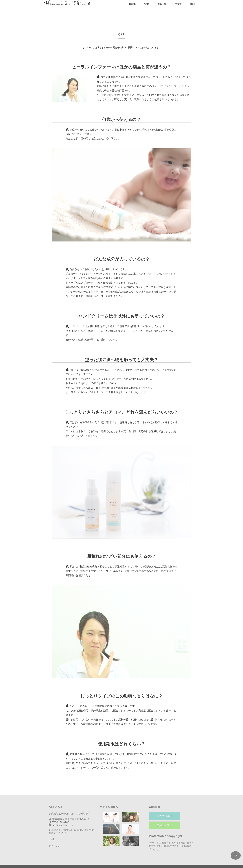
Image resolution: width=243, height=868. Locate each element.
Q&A (193, 4)
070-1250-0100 (61, 815)
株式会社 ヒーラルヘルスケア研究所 (119, 863)
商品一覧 (162, 4)
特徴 (146, 4)
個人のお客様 (164, 809)
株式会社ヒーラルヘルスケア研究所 (69, 806)
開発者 (178, 4)
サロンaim (54, 839)
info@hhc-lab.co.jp (62, 818)
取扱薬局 (86, 822)
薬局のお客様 (164, 818)
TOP (236, 855)
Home (132, 4)
